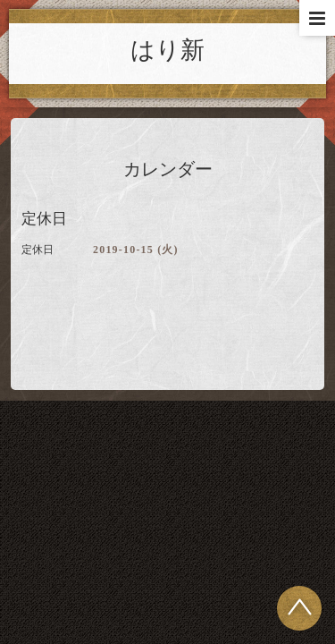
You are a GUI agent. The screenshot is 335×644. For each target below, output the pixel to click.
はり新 (167, 50)
